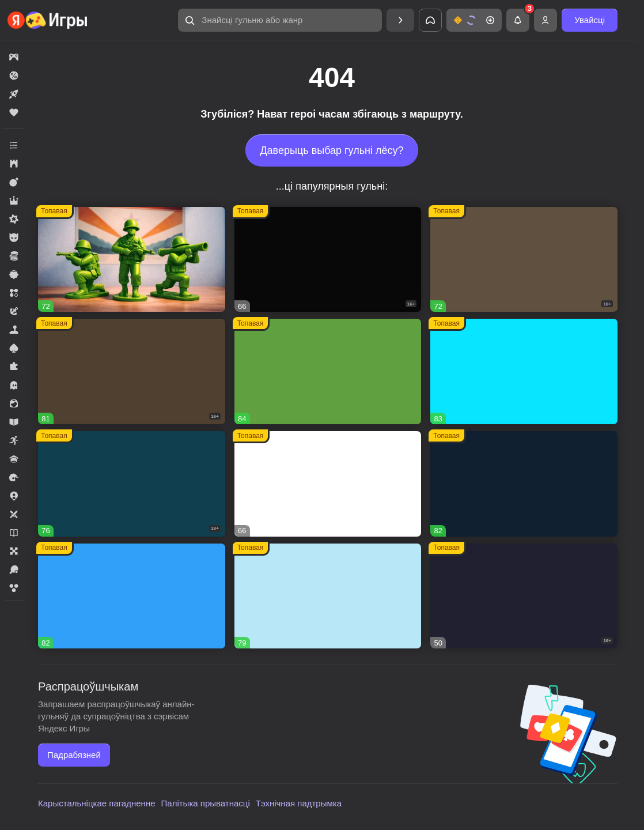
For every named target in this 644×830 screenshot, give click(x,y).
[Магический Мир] (328, 484)
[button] (280, 20)
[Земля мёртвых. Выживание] (524, 260)
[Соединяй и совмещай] (328, 596)
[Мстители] (328, 260)
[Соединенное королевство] (132, 596)
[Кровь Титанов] (132, 484)
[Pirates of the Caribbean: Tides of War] (524, 596)
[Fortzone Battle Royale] (328, 371)
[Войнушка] (132, 260)
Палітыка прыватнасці (206, 803)
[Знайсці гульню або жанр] (280, 20)
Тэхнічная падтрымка (299, 803)
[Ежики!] (524, 371)
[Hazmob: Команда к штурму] (132, 371)
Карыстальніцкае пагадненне (97, 803)
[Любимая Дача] (524, 484)
